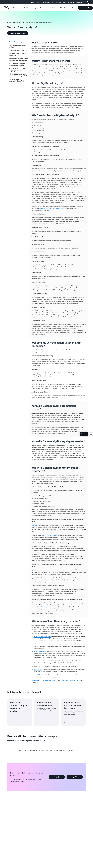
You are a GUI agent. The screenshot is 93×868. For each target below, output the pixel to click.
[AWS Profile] (89, 2)
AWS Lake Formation (46, 208)
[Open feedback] (91, 434)
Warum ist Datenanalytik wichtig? (17, 46)
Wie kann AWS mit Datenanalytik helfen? (16, 80)
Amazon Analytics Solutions (49, 535)
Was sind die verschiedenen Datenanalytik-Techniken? (18, 60)
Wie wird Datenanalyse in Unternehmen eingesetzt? (18, 75)
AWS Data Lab (38, 670)
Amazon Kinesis (43, 580)
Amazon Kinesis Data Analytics (40, 607)
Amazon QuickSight (39, 651)
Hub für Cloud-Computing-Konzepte (35, 22)
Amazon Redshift (60, 208)
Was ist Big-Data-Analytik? (18, 50)
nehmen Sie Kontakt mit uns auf (69, 680)
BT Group (37, 603)
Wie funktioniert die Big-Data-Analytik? (17, 54)
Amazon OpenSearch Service (42, 661)
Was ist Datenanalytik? (17, 42)
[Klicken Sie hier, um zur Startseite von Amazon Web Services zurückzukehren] (6, 9)
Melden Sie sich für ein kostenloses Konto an (44, 680)
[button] (17, 8)
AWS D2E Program (39, 675)
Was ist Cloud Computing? (15, 22)
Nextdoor (34, 525)
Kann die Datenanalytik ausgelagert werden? (17, 70)
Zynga (33, 570)
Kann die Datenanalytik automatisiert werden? (17, 65)
